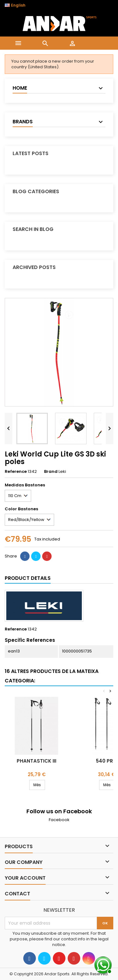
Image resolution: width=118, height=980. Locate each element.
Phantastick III (37, 761)
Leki (62, 471)
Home (20, 88)
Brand (51, 472)
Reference (16, 472)
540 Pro (107, 761)
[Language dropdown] (18, 5)
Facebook (59, 820)
